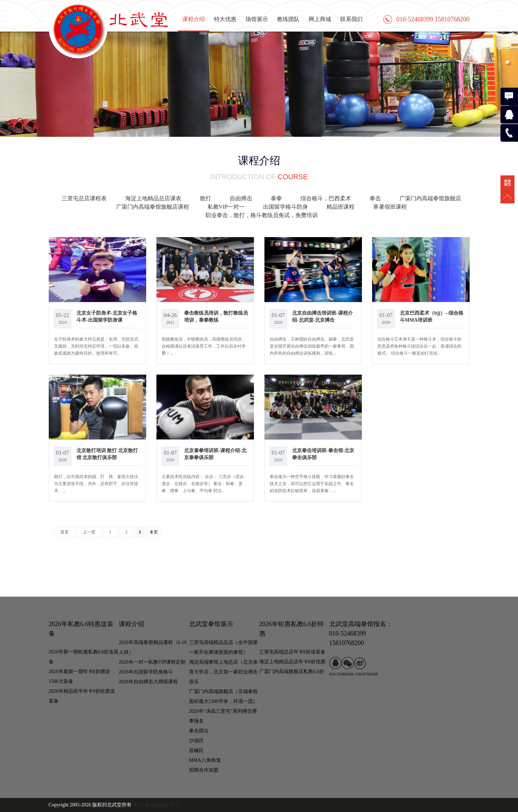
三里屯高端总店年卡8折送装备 (292, 652)
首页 (65, 532)
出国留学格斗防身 (285, 207)
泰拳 (276, 198)
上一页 (89, 532)
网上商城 (320, 19)
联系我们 (351, 19)
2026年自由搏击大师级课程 (148, 682)
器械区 (196, 750)
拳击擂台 (199, 731)
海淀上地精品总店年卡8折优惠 (292, 662)
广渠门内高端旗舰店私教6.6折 (292, 672)
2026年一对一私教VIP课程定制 (152, 662)
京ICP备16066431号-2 (156, 805)
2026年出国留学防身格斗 (146, 672)
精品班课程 (341, 207)
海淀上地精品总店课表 (153, 198)
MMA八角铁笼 (205, 760)
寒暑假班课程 (390, 207)
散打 (206, 198)
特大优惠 (225, 19)
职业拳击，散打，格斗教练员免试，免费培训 (262, 215)
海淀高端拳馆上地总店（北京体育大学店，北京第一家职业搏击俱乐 (223, 672)
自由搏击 (241, 198)
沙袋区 (196, 741)
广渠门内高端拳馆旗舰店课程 (153, 207)
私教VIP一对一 (226, 207)
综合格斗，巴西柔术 (326, 198)
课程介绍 (194, 19)
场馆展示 (257, 19)
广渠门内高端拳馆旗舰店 (430, 198)
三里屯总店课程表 (84, 198)
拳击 (375, 198)
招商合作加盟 (204, 770)
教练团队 (288, 19)
